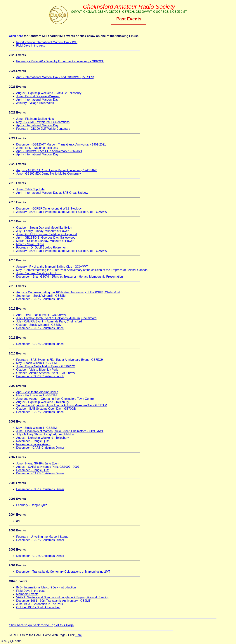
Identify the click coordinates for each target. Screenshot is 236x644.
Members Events (27, 594)
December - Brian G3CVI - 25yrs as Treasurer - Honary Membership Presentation (70, 277)
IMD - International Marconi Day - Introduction (46, 587)
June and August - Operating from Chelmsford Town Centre (55, 399)
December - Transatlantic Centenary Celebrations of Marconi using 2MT (63, 572)
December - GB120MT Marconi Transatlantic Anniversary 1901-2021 (61, 144)
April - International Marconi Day (37, 100)
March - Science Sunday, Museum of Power (45, 241)
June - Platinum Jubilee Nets (35, 119)
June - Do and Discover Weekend (38, 96)
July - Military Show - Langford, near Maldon (45, 434)
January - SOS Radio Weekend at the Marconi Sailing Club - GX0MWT (63, 212)
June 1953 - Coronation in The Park (40, 604)
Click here (16, 36)
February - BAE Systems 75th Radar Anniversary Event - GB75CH (60, 360)
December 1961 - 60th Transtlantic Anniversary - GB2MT (53, 601)
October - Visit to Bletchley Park (37, 370)
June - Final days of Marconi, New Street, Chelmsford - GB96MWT (60, 431)
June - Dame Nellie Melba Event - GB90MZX (46, 366)
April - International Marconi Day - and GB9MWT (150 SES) (55, 77)
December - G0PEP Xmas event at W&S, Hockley (49, 209)
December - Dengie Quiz (32, 470)
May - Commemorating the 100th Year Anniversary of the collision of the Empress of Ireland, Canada (82, 270)
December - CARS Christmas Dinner (40, 448)
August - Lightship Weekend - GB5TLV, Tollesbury (49, 93)
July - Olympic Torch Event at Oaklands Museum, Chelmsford (56, 318)
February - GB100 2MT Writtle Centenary (43, 129)
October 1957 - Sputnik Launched (38, 607)
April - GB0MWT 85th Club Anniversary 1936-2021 (49, 151)
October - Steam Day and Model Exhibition (44, 228)
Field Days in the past (30, 46)
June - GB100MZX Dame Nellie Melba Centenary (48, 174)
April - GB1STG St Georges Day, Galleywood (46, 238)
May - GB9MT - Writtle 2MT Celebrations (43, 122)
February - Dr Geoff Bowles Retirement (42, 248)
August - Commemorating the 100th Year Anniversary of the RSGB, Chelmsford (68, 292)
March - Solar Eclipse (30, 244)
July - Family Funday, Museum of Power (42, 231)
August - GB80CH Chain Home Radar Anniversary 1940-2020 (57, 170)
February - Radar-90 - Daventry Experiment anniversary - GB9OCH (60, 61)
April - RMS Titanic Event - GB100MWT (42, 315)
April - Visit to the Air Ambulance (37, 392)
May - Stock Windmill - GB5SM (37, 363)
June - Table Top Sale (30, 189)
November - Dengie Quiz (32, 441)
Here (79, 635)
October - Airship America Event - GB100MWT (47, 373)
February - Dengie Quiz (32, 505)
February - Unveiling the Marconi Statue (42, 537)
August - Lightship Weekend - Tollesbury (43, 402)
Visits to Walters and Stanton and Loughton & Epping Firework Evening (63, 597)
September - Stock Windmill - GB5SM (41, 296)
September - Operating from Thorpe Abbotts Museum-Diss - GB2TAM (62, 405)
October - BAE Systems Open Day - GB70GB (46, 409)
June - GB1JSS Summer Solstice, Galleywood (46, 234)
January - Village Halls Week (35, 103)
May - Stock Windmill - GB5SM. (37, 428)
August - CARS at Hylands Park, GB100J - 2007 (48, 467)
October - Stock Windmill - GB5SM (39, 325)
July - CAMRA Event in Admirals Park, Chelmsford (49, 321)
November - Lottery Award (33, 444)
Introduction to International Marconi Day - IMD (47, 42)
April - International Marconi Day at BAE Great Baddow (52, 193)
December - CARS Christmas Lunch (40, 299)
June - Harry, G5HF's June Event (38, 463)
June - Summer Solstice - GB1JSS (39, 273)
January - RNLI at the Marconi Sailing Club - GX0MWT (52, 267)
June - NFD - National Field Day (37, 148)
